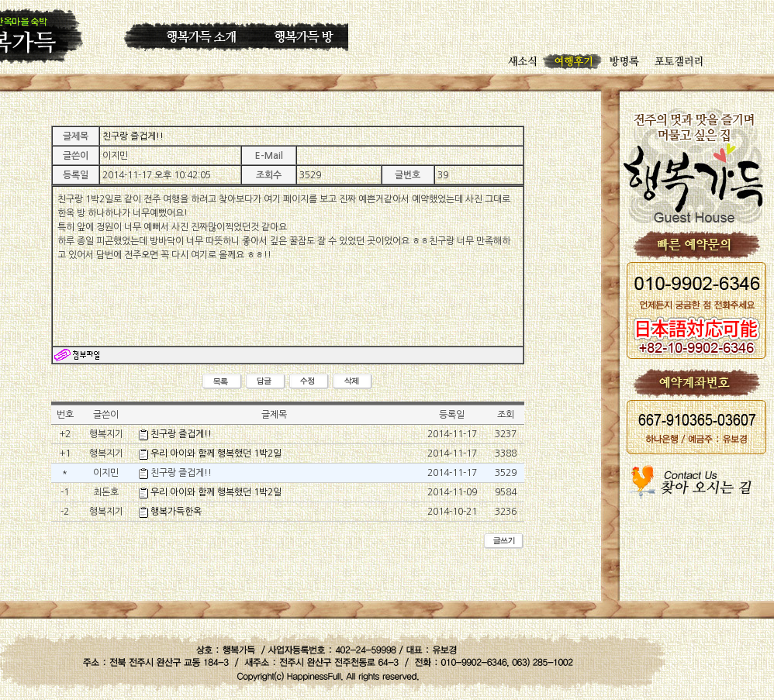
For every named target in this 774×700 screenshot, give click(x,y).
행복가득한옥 (176, 512)
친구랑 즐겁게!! (181, 434)
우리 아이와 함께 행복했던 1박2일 (216, 453)
